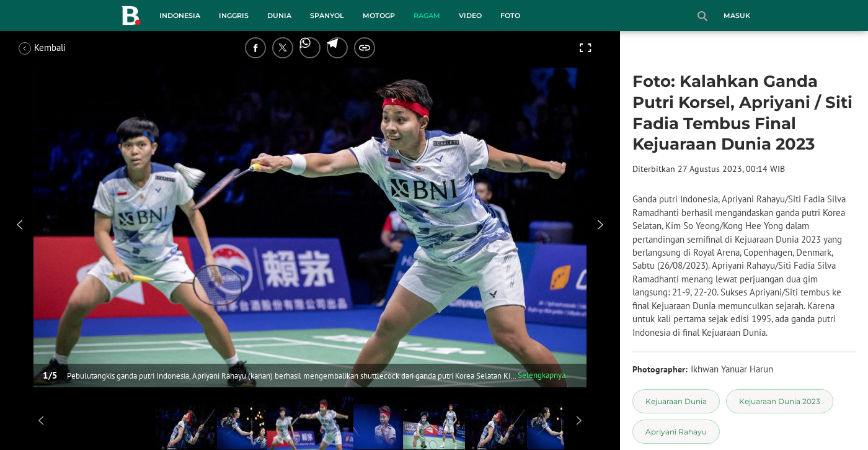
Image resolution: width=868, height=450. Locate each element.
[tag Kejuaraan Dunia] (676, 401)
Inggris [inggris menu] (234, 16)
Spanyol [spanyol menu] (327, 16)
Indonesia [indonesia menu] (180, 16)
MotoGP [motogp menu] (379, 16)
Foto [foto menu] (510, 16)
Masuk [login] (737, 16)
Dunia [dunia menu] (279, 16)
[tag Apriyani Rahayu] (676, 432)
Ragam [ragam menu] (427, 16)
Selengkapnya (542, 375)
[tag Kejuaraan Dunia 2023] (780, 401)
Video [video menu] (470, 16)
